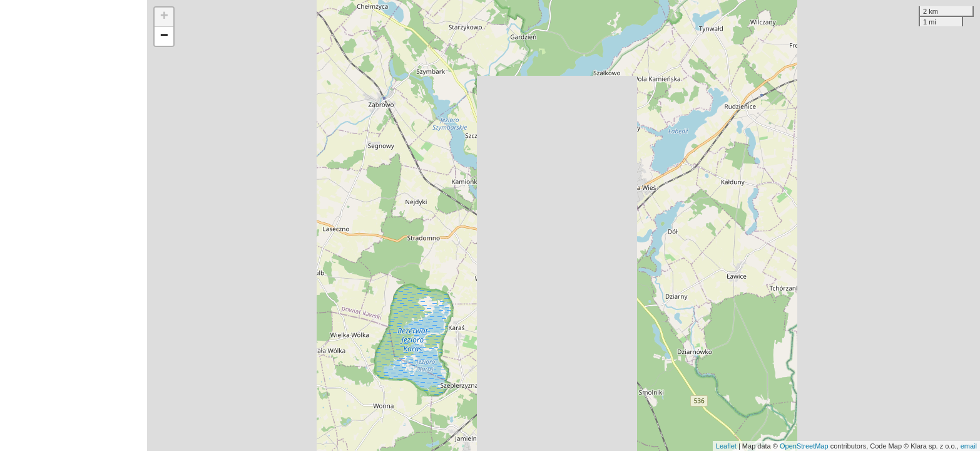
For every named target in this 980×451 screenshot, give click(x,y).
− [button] (164, 36)
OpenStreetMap (804, 446)
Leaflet (726, 446)
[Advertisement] (74, 225)
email (969, 446)
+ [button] (164, 17)
